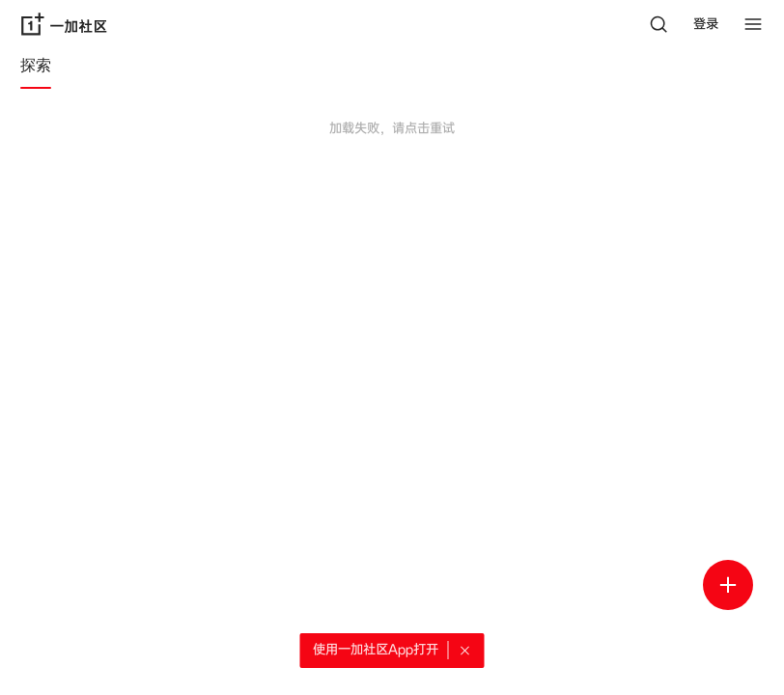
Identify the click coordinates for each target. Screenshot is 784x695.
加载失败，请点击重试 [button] (392, 128)
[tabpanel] (392, 185)
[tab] (36, 69)
